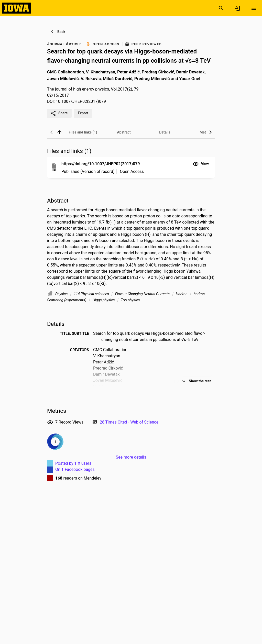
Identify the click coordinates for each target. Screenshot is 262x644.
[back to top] (59, 132)
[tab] (83, 132)
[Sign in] (237, 8)
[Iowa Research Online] (17, 8)
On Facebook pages (75, 469)
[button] (201, 164)
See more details (131, 457)
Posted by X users (73, 463)
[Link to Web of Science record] (129, 422)
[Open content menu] (254, 8)
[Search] (221, 8)
